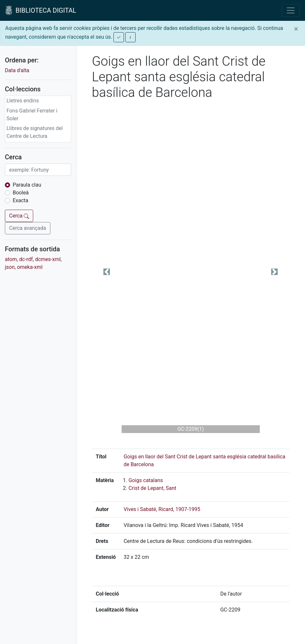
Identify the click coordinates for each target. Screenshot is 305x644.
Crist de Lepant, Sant (152, 488)
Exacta (20, 200)
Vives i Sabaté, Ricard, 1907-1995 (162, 509)
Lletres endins (23, 101)
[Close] (296, 29)
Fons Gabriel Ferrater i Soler (32, 115)
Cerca (19, 216)
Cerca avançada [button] (28, 228)
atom (11, 259)
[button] (107, 272)
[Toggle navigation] (291, 10)
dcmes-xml (48, 259)
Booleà (21, 193)
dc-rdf (26, 259)
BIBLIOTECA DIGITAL (41, 10)
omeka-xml (30, 267)
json (10, 267)
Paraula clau (27, 185)
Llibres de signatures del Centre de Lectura (35, 132)
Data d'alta (17, 70)
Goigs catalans (146, 480)
